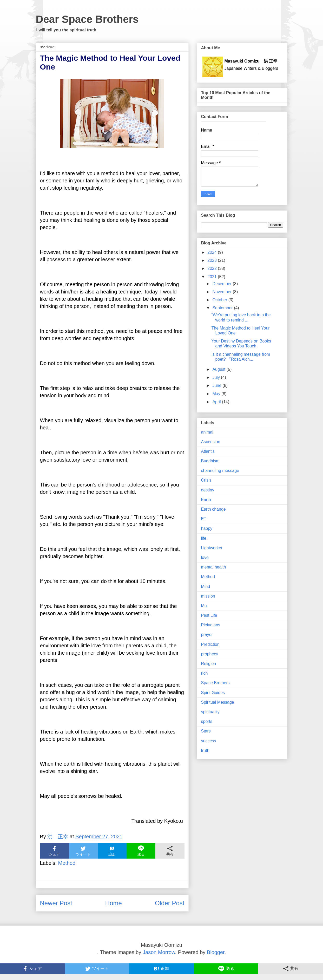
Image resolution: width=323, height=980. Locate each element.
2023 (213, 260)
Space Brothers (215, 683)
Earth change (213, 509)
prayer (207, 635)
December (222, 284)
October (220, 300)
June (217, 385)
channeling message (220, 471)
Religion (209, 664)
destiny (208, 490)
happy (207, 528)
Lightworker (212, 548)
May (217, 394)
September (223, 308)
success (209, 741)
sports (207, 721)
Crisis (206, 480)
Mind (206, 587)
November (222, 292)
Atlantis (208, 451)
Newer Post (56, 903)
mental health (214, 567)
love (205, 557)
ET (204, 519)
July (217, 377)
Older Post (170, 903)
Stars (206, 731)
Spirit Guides (213, 693)
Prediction (210, 644)
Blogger (216, 952)
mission (208, 596)
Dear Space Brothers (87, 19)
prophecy (210, 654)
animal (207, 432)
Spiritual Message (218, 702)
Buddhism (210, 461)
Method (67, 863)
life (204, 538)
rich (205, 673)
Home (114, 903)
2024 (213, 252)
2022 (213, 268)
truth (205, 751)
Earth (206, 500)
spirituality (210, 712)
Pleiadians (211, 625)
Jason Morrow (159, 952)
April (217, 402)
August (219, 369)
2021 (213, 277)
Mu (204, 606)
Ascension (211, 442)
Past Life (209, 615)
